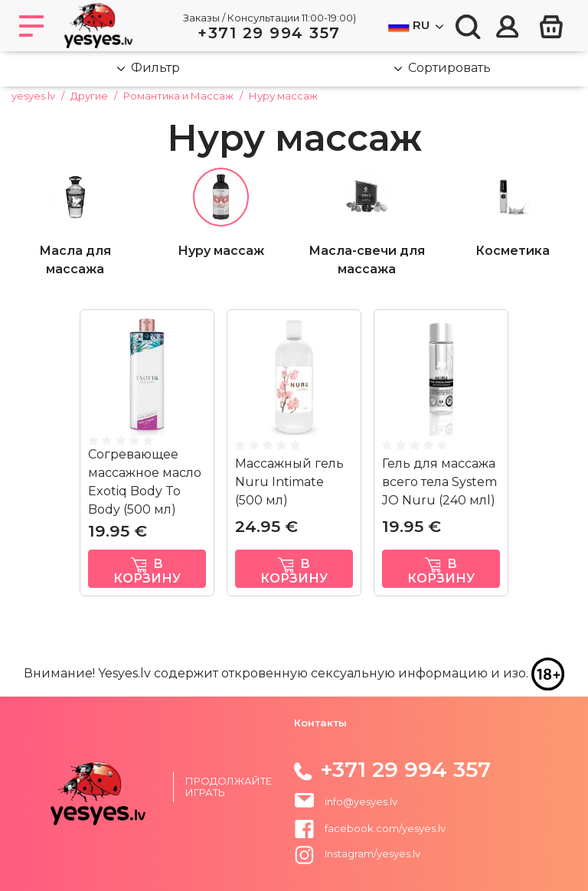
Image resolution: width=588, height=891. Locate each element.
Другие (89, 96)
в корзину (147, 571)
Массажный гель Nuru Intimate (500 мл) (289, 482)
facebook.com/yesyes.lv (370, 828)
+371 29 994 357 (269, 33)
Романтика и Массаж (178, 96)
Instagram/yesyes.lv (357, 853)
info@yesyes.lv (361, 801)
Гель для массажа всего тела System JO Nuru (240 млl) (439, 482)
